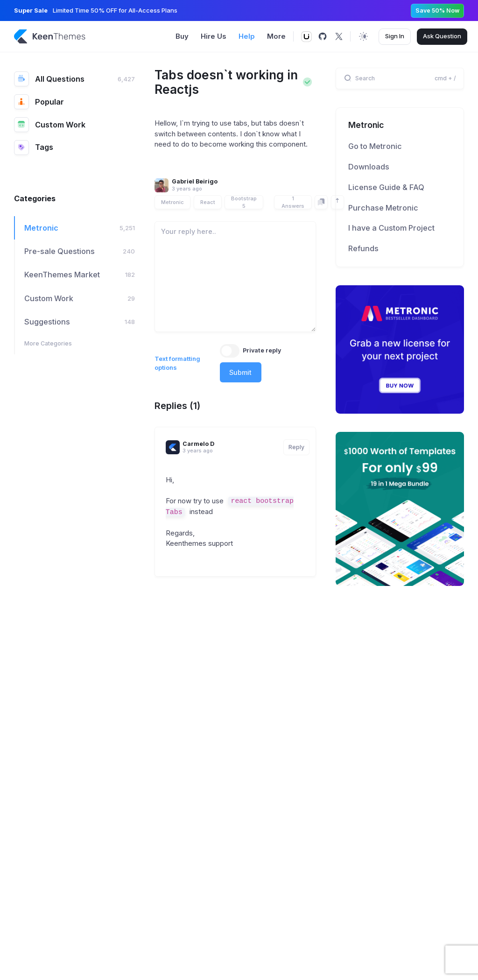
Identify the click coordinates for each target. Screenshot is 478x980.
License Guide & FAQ (386, 187)
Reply (296, 447)
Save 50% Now (437, 11)
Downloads (369, 167)
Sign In (395, 36)
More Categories (48, 343)
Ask (442, 36)
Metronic (172, 202)
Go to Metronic (375, 146)
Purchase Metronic (383, 208)
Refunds (363, 248)
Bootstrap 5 (244, 202)
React (208, 202)
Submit (240, 372)
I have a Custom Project (391, 228)
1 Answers (293, 202)
